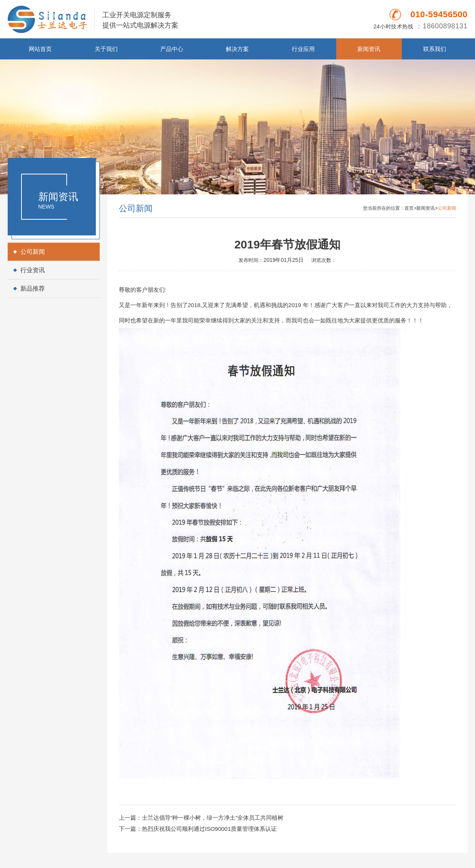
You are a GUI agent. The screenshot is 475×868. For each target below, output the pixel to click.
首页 (409, 208)
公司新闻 (33, 252)
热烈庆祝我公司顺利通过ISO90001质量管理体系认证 (210, 829)
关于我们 (106, 49)
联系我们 (435, 49)
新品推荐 (33, 289)
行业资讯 (33, 270)
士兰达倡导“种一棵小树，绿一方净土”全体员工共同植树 (213, 818)
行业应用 (303, 49)
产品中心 (172, 49)
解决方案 (237, 49)
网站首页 (40, 49)
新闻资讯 (369, 49)
